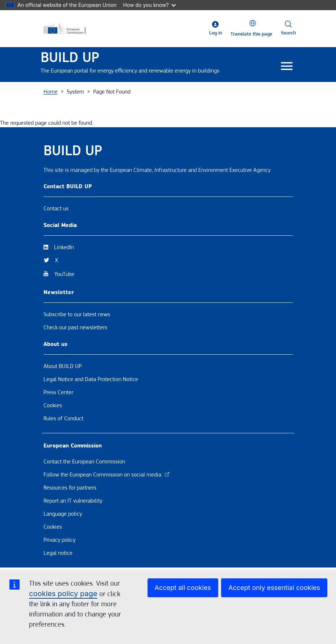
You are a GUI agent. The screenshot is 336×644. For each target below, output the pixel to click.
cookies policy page (63, 594)
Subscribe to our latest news (77, 314)
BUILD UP (70, 57)
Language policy (63, 514)
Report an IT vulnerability (73, 501)
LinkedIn (64, 247)
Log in (215, 33)
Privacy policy (59, 540)
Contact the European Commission (84, 462)
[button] (253, 23)
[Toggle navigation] (287, 67)
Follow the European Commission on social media (107, 475)
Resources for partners (70, 488)
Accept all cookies (183, 588)
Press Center (58, 392)
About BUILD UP (63, 366)
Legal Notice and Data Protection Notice (91, 379)
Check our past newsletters (75, 327)
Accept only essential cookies (274, 588)
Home (51, 92)
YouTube (64, 274)
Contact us (56, 209)
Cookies (53, 405)
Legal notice (58, 553)
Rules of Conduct (63, 418)
